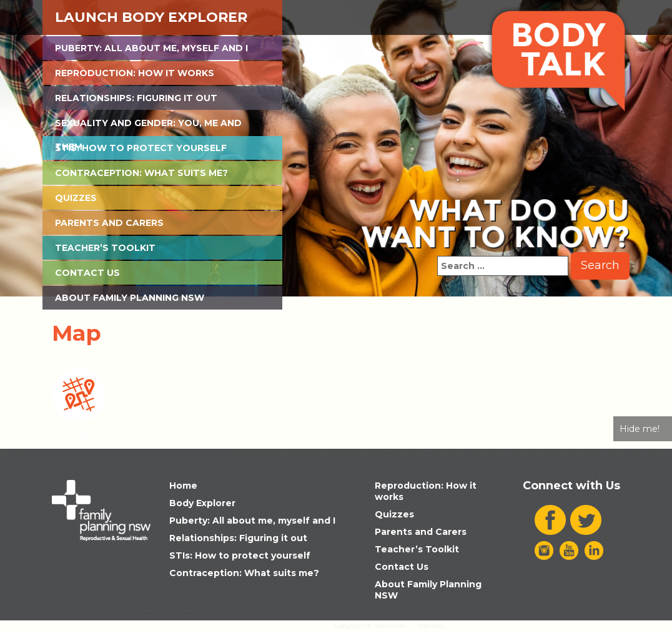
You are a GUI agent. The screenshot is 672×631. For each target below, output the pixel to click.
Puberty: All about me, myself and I (151, 48)
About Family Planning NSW (130, 298)
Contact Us (87, 273)
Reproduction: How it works (135, 73)
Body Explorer (202, 503)
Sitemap (431, 626)
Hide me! (640, 429)
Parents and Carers (109, 223)
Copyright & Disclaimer (370, 626)
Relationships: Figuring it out (136, 98)
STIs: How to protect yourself (141, 148)
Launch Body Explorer (151, 17)
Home (183, 486)
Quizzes (76, 198)
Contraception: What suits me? (141, 173)
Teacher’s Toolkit (105, 248)
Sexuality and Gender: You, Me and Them (148, 126)
